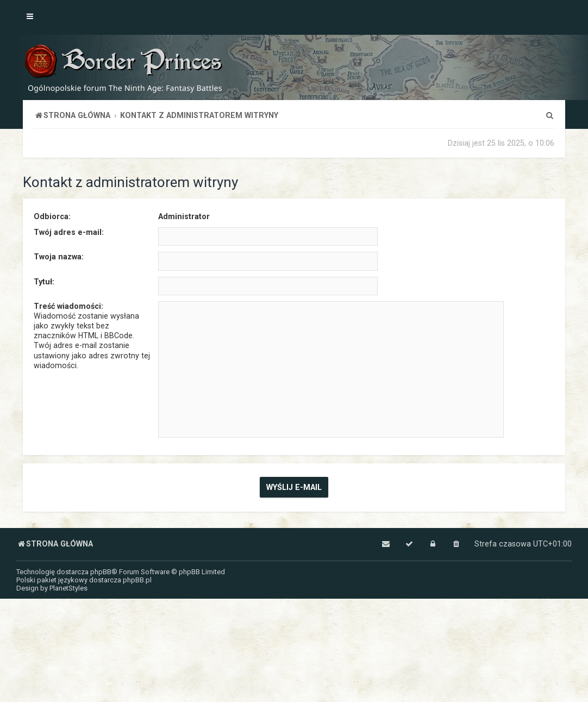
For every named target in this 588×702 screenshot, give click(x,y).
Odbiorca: (52, 216)
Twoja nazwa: (59, 257)
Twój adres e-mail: (69, 232)
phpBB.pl (137, 580)
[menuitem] (549, 116)
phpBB (101, 572)
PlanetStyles (68, 588)
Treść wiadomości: (68, 306)
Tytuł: (44, 282)
